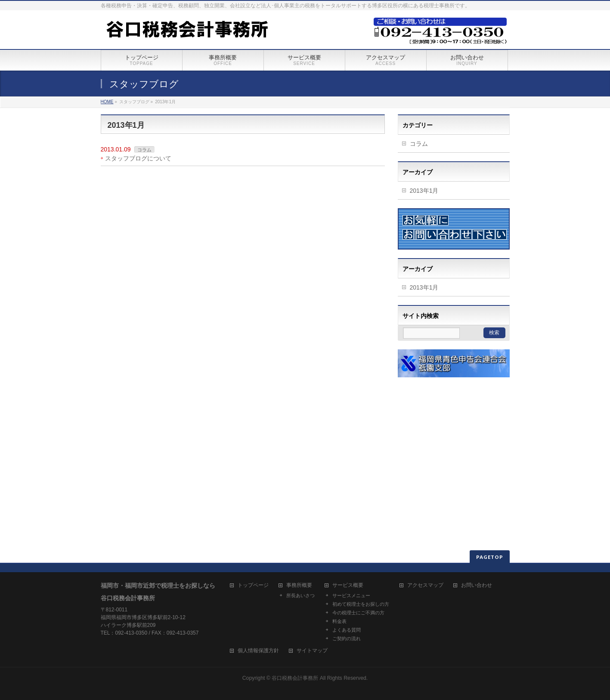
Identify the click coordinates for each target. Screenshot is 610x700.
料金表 (339, 621)
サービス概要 (348, 585)
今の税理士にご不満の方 (358, 613)
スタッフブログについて (138, 158)
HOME (107, 102)
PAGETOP (490, 557)
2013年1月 (424, 191)
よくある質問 (347, 630)
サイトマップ (312, 651)
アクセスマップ (425, 585)
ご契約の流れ (347, 638)
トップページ (253, 585)
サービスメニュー (351, 595)
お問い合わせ (477, 585)
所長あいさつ (300, 595)
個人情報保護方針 (258, 651)
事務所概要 (299, 585)
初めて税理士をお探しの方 (361, 604)
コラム (144, 150)
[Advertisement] (452, 440)
